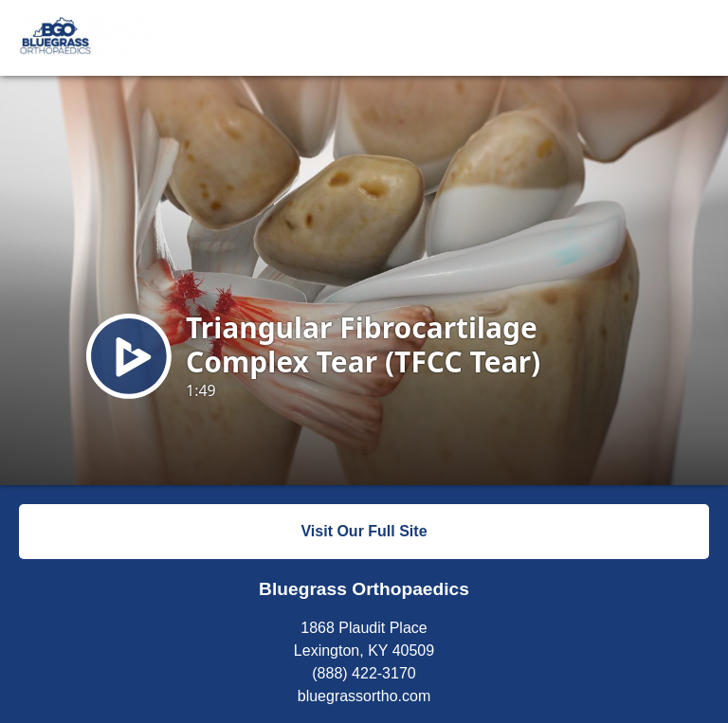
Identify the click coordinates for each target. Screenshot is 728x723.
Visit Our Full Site (364, 531)
